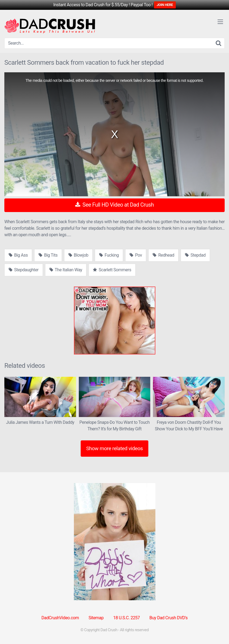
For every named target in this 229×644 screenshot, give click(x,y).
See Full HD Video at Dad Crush (114, 205)
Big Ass (18, 255)
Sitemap (96, 618)
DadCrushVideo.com (60, 618)
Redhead (163, 255)
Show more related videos (114, 448)
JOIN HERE (165, 5)
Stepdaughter (24, 270)
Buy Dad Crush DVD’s (168, 618)
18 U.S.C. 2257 (127, 618)
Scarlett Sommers (112, 270)
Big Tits (48, 255)
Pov (136, 255)
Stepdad (195, 255)
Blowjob (78, 255)
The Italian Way (66, 270)
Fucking (109, 255)
